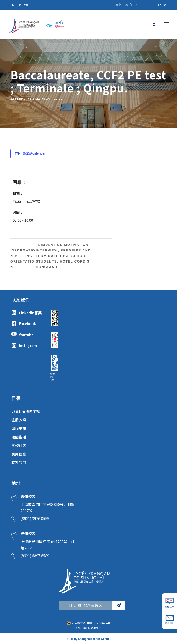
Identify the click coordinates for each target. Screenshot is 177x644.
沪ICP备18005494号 (88, 628)
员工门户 (147, 5)
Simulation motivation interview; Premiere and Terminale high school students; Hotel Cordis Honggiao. (63, 256)
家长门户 (131, 5)
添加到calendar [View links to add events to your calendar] (34, 153)
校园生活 (19, 437)
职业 (118, 5)
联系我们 (19, 462)
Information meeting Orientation (23, 259)
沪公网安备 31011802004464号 (91, 623)
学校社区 (19, 445)
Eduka (162, 5)
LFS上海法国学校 (26, 411)
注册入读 (19, 420)
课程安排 (19, 428)
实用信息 (19, 454)
